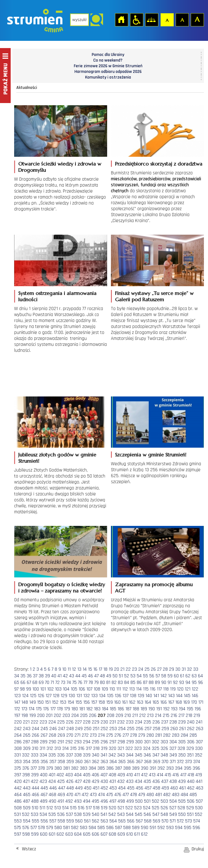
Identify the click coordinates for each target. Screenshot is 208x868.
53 (133, 676)
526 (164, 808)
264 (18, 735)
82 (114, 682)
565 (122, 821)
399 (35, 775)
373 (189, 762)
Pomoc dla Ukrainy (108, 55)
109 (105, 689)
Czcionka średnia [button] (182, 19)
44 (78, 676)
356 (44, 762)
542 (112, 814)
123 (17, 696)
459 (165, 788)
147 (17, 702)
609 (121, 834)
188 (136, 709)
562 (96, 821)
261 (182, 729)
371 (173, 762)
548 (164, 814)
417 (183, 775)
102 (50, 689)
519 (104, 808)
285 (193, 735)
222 (35, 722)
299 (130, 742)
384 (92, 768)
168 (179, 702)
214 (158, 715)
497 (113, 801)
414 (160, 775)
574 (197, 821)
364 (113, 762)
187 (128, 709)
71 (52, 682)
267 (44, 735)
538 (78, 814)
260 (174, 729)
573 (189, 821)
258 (156, 729)
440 (191, 781)
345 (139, 755)
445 (44, 788)
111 (119, 689)
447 (62, 788)
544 (130, 814)
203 (66, 715)
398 (26, 775)
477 (126, 795)
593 (170, 828)
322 (129, 748)
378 (41, 768)
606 (96, 834)
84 (127, 682)
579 (50, 828)
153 (63, 702)
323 (138, 748)
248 (70, 729)
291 (61, 742)
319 (104, 748)
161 (125, 702)
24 (141, 669)
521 (121, 808)
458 (156, 788)
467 (44, 795)
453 (113, 788)
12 (74, 669)
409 (121, 775)
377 (34, 768)
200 (41, 715)
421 (26, 781)
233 (130, 722)
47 (96, 676)
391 (153, 768)
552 (199, 814)
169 (186, 702)
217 (181, 715)
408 (112, 775)
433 (130, 781)
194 (182, 709)
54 (139, 676)
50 (115, 676)
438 (173, 781)
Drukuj (198, 849)
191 (159, 709)
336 (61, 755)
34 (17, 676)
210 (128, 715)
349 (173, 755)
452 (104, 788)
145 (187, 696)
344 (130, 755)
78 (91, 682)
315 (73, 748)
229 (96, 722)
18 (105, 669)
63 (194, 676)
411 (137, 775)
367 (139, 762)
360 (79, 762)
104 (66, 689)
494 (87, 801)
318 (96, 748)
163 (140, 702)
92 (175, 682)
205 (84, 715)
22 (128, 669)
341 (104, 755)
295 (96, 742)
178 (60, 709)
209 (119, 715)
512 (50, 808)
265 (27, 735)
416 (176, 775)
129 (64, 696)
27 (159, 669)
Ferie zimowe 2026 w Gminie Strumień (108, 66)
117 (159, 689)
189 (144, 709)
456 (140, 788)
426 (70, 781)
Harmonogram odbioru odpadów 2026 (108, 72)
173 (24, 709)
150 (40, 702)
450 (88, 788)
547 (156, 814)
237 (165, 722)
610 (130, 834)
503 (164, 801)
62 (188, 676)
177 (53, 709)
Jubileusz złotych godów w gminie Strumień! (57, 458)
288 (35, 742)
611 (137, 834)
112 (125, 689)
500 (139, 801)
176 (46, 709)
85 (133, 682)
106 (82, 689)
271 (77, 735)
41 (60, 676)
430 (104, 781)
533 (35, 814)
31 (184, 669)
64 (200, 676)
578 (41, 828)
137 (126, 696)
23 (134, 669)
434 (139, 781)
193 (174, 709)
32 (189, 669)
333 (35, 755)
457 (148, 788)
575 (18, 828)
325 (156, 748)
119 (173, 689)
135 (110, 696)
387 (118, 768)
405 (87, 775)
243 (27, 729)
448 (70, 788)
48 (102, 676)
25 (147, 669)
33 (196, 669)
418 (191, 775)
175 (39, 709)
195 (190, 709)
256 (140, 729)
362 (96, 762)
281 (159, 735)
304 (173, 742)
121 (188, 689)
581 (66, 828)
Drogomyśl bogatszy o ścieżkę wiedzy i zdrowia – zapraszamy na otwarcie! (62, 587)
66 (23, 682)
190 (152, 709)
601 (52, 834)
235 (147, 722)
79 (96, 682)
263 (200, 729)
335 (52, 755)
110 (112, 689)
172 (17, 709)
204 (75, 715)
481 (159, 795)
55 (145, 676)
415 (168, 775)
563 (104, 821)
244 (36, 729)
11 (69, 669)
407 (104, 775)
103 (58, 689)
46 (90, 676)
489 (44, 801)
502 (156, 801)
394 (179, 768)
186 (121, 709)
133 (94, 696)
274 (101, 735)
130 (72, 696)
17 (100, 669)
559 (70, 821)
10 (64, 669)
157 (94, 702)
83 (120, 682)
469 (61, 795)
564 (113, 821)
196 (198, 709)
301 (147, 742)
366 (131, 762)
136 (118, 696)
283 (176, 735)
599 (35, 834)
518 (96, 808)
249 (79, 729)
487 (26, 801)
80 (102, 682)
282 (167, 735)
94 (188, 682)
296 (104, 742)
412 (144, 775)
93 (182, 682)
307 (199, 742)
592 (161, 828)
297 (113, 742)
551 (190, 814)
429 (96, 781)
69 (41, 682)
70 (47, 682)
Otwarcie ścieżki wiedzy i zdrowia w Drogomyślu (60, 167)
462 (191, 788)
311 (42, 748)
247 (62, 729)
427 (78, 781)
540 (96, 814)
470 (70, 795)
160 (117, 702)
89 (157, 682)
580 (58, 828)
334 (43, 755)
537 (69, 814)
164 (148, 702)
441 (199, 781)
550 (182, 814)
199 (33, 715)
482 (167, 795)
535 (52, 814)
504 (173, 801)
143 (171, 696)
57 (158, 676)
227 (78, 722)
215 (166, 715)
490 (52, 801)
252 (104, 729)
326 (164, 748)
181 (82, 709)
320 (112, 748)
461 (182, 788)
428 (87, 781)
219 (197, 715)
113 (132, 689)
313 (58, 748)
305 (182, 742)
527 (173, 808)
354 (27, 762)
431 (113, 781)
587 (118, 828)
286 (18, 742)
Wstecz (29, 849)
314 (66, 748)
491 (61, 801)
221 (26, 722)
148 (25, 702)
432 (121, 781)
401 (52, 775)
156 (87, 702)
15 (90, 669)
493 (78, 801)
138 (133, 696)
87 (145, 682)
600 (44, 834)
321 (121, 748)
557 (53, 821)
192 (166, 709)
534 (43, 814)
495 (96, 801)
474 (101, 795)
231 (113, 722)
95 (194, 682)
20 (117, 669)
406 (96, 775)
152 (55, 702)
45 (84, 676)
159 (109, 702)
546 (147, 814)
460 (174, 788)
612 (144, 834)
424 (52, 781)
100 (36, 689)
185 (113, 709)
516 (81, 808)
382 (75, 768)
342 (112, 755)
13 (79, 669)
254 (122, 729)
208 (111, 715)
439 (182, 781)
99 (29, 689)
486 (18, 801)
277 (126, 735)
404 (78, 775)
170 (194, 702)
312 (50, 748)
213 (150, 715)
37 (35, 676)
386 (110, 768)
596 (196, 828)
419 (199, 775)
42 (65, 676)
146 (195, 696)
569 (156, 821)
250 (88, 729)
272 (85, 735)
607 (104, 834)
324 (147, 748)
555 (36, 821)
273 (93, 735)
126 (41, 696)
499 (130, 801)
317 (89, 748)
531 (17, 814)
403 (69, 775)
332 (26, 755)
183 (97, 709)
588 (127, 828)
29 (172, 669)
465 (27, 795)
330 (199, 748)
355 (36, 762)
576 (26, 828)
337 (69, 755)
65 (17, 682)
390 (145, 768)
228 (87, 722)
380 (58, 768)
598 (26, 834)
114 (139, 689)
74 (69, 682)
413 (152, 775)
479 (142, 795)
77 (85, 682)
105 (74, 689)
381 (66, 768)
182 (89, 709)
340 (96, 755)
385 (101, 768)
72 (57, 682)
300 (139, 742)
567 (139, 821)
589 (136, 828)
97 (16, 689)
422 (35, 781)
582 (75, 828)
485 (193, 795)
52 (127, 676)
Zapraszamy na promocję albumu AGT (154, 587)
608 (112, 834)
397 (18, 775)
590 (145, 828)
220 (18, 722)
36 (29, 676)
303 (164, 742)
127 (49, 696)
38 (41, 676)
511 (42, 808)
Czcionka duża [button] (197, 19)
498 (121, 801)
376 (26, 768)
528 (181, 808)
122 (195, 689)
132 (87, 696)
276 (118, 735)
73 (63, 682)
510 (35, 808)
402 (60, 775)
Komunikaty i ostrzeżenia (108, 77)
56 (152, 676)
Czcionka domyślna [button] (167, 19)
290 (52, 742)
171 (201, 702)
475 (110, 795)
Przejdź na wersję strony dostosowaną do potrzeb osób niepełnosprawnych (136, 19)
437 (165, 781)
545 (139, 814)
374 (197, 762)
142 (164, 696)
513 (58, 808)
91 (170, 682)
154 (71, 702)
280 (150, 735)
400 (44, 775)
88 (151, 682)
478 (134, 795)
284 (184, 735)
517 (89, 808)
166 (164, 702)
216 (174, 715)
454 (122, 788)
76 (80, 682)
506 (191, 801)
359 (70, 762)
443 (27, 788)
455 (131, 788)
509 (27, 808)
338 (78, 755)
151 (48, 702)
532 (26, 814)
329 (190, 748)
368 (148, 762)
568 (148, 821)
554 (27, 821)
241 (199, 722)
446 (53, 788)
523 (138, 808)
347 (156, 755)
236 (156, 722)
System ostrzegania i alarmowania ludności (57, 296)
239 (182, 722)
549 (173, 814)
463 (200, 788)
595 (188, 828)
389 (136, 768)
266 (36, 735)
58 (164, 676)
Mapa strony (151, 19)
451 (96, 788)
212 (142, 715)
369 (156, 762)
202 (57, 715)
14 (85, 669)
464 (18, 795)
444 (36, 788)
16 (95, 669)
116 (153, 689)
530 (199, 808)
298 (121, 742)
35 (23, 676)
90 (164, 682)
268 (52, 735)
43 (72, 676)
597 (18, 834)
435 (147, 781)
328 (181, 748)
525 (156, 808)
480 (150, 795)
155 (79, 702)
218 (189, 715)
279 (142, 735)
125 (33, 696)
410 (130, 775)
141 (156, 696)
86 (139, 682)
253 (113, 729)
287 (26, 742)
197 (17, 715)
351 (190, 755)
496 (104, 801)
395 (188, 768)
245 (44, 729)
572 (180, 821)
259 (165, 729)
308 (18, 748)
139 (141, 696)
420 (18, 781)
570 (165, 821)
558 (61, 821)
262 (191, 729)
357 (53, 762)
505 (182, 801)
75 (74, 682)
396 (196, 768)
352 (199, 755)
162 (132, 702)
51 (121, 676)
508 (18, 808)
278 (134, 735)
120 (180, 689)
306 (191, 742)
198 (25, 715)
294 (87, 742)
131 (79, 696)
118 (166, 689)
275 (110, 735)
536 (61, 814)
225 (61, 722)
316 (81, 748)
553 (18, 821)
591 (153, 828)
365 (122, 762)
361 (87, 762)
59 (170, 676)
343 (121, 755)
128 (56, 696)
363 (104, 762)
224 (52, 722)
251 (96, 729)
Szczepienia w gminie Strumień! (151, 455)
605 (87, 834)
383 (84, 768)
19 (111, 669)
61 (182, 676)
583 (84, 828)
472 (85, 795)
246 (53, 729)
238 (173, 722)
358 (61, 762)
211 (135, 715)
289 (44, 742)
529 (190, 808)
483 (176, 795)
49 (109, 676)
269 (61, 735)
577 (34, 828)
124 (25, 696)
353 (18, 762)
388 (127, 768)
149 (33, 702)
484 (184, 795)
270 (70, 735)
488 (35, 801)
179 (67, 709)
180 (75, 709)
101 (43, 689)
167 (171, 702)
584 (92, 828)
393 (170, 768)
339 (87, 755)
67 (29, 682)
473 (93, 795)
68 (35, 682)
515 (73, 808)
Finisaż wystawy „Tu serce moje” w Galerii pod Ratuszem (154, 296)
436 (156, 781)
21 (122, 669)
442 (18, 788)
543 (121, 814)
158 (102, 702)
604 (78, 834)
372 (180, 762)
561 (87, 821)
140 (149, 696)
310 (35, 748)
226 (70, 722)
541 (104, 814)
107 (89, 689)
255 (131, 729)
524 (147, 808)
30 (178, 669)
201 (49, 715)
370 (165, 762)
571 (173, 821)
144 (179, 696)
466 (36, 795)
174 (32, 709)
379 (50, 768)
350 (182, 755)
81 (108, 682)
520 (112, 808)
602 (60, 834)
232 (121, 722)
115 (146, 689)
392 (161, 768)
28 (165, 669)
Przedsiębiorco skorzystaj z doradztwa (159, 164)
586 (110, 828)
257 (148, 729)
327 (173, 748)
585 (101, 828)
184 (105, 709)
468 (52, 795)
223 (43, 722)
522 (129, 808)
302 (156, 742)
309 (27, 748)
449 (79, 788)
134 (102, 696)
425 (61, 781)
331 (17, 755)
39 (47, 676)
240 (191, 722)
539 (87, 814)
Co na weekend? (108, 60)
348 (164, 755)
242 (18, 729)
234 (139, 722)
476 (118, 795)
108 (97, 689)
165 (156, 702)
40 (54, 676)
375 (18, 768)
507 (199, 801)
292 (69, 742)
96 (200, 682)
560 (79, 821)
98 (22, 689)
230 (104, 722)
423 (43, 781)
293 (78, 742)
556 (44, 821)
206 (93, 715)
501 (147, 801)
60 (176, 676)
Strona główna (121, 19)
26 (153, 669)
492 (69, 801)
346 (147, 755)
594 (179, 828)
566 (131, 821)
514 (66, 808)
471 (77, 795)
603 (69, 834)
